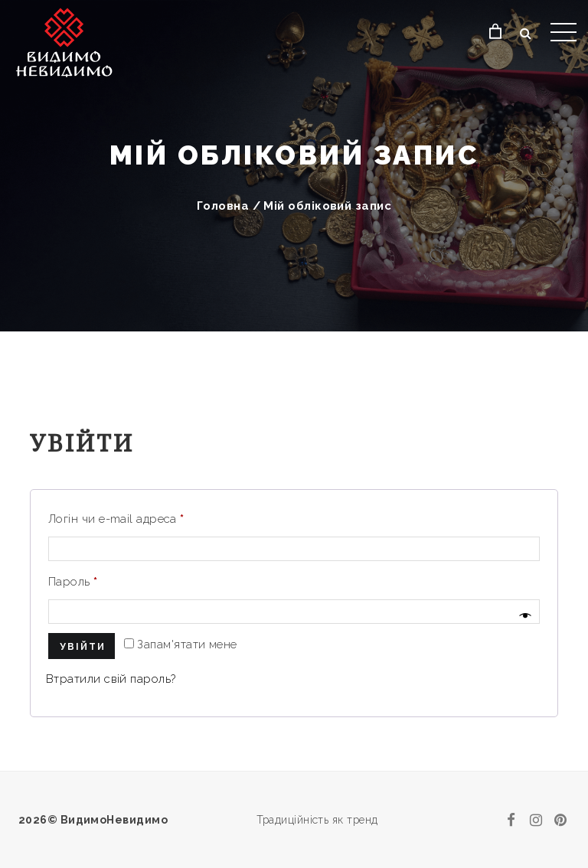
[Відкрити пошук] (526, 33)
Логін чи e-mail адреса (116, 519)
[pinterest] (560, 820)
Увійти (83, 647)
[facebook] (511, 820)
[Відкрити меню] (563, 32)
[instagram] (536, 820)
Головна (223, 206)
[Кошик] (496, 32)
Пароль (73, 582)
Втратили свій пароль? (111, 679)
